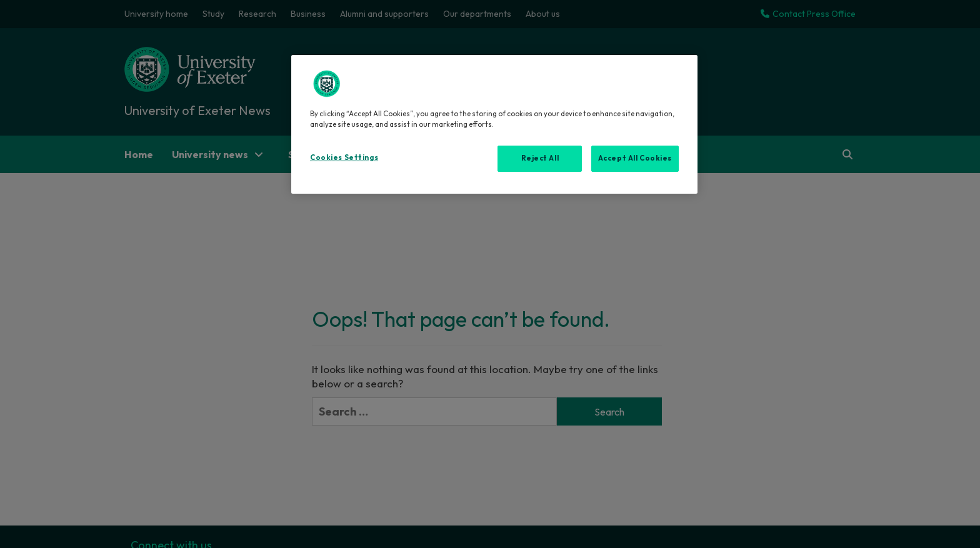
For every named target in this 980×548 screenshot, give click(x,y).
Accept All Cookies (635, 158)
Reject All (540, 158)
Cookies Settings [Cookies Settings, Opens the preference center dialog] (344, 157)
